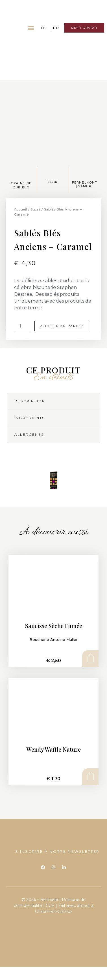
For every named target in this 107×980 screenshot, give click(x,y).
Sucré (36, 209)
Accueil (21, 209)
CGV (50, 905)
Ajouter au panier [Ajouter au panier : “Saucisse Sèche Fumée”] (90, 658)
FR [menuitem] (56, 28)
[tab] (53, 401)
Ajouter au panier (62, 326)
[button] (31, 28)
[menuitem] (44, 28)
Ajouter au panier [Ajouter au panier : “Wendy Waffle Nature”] (90, 777)
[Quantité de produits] (22, 326)
